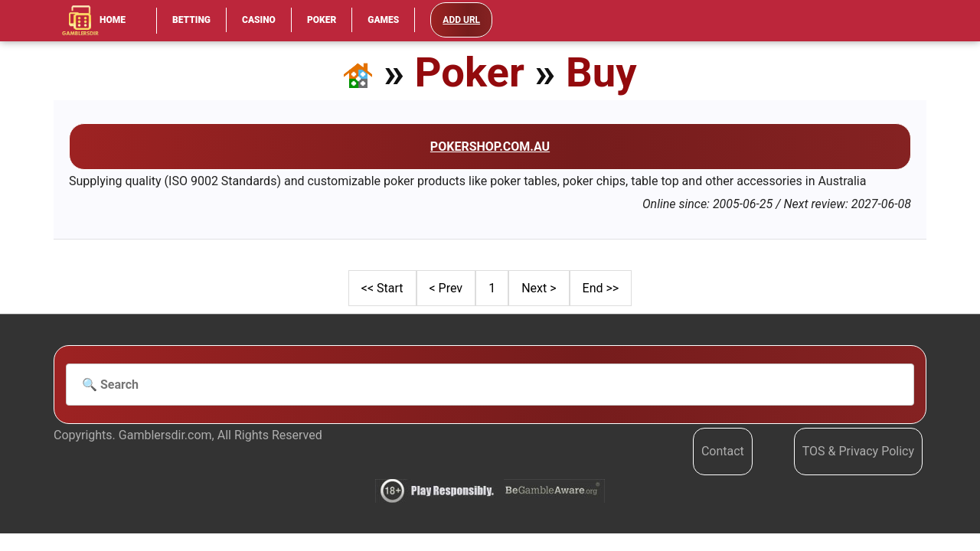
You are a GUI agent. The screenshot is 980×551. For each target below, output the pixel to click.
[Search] (490, 385)
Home (93, 21)
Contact (723, 451)
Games (383, 20)
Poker (322, 20)
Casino (259, 20)
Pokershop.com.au (490, 147)
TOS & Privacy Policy (858, 451)
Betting (191, 20)
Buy (601, 72)
